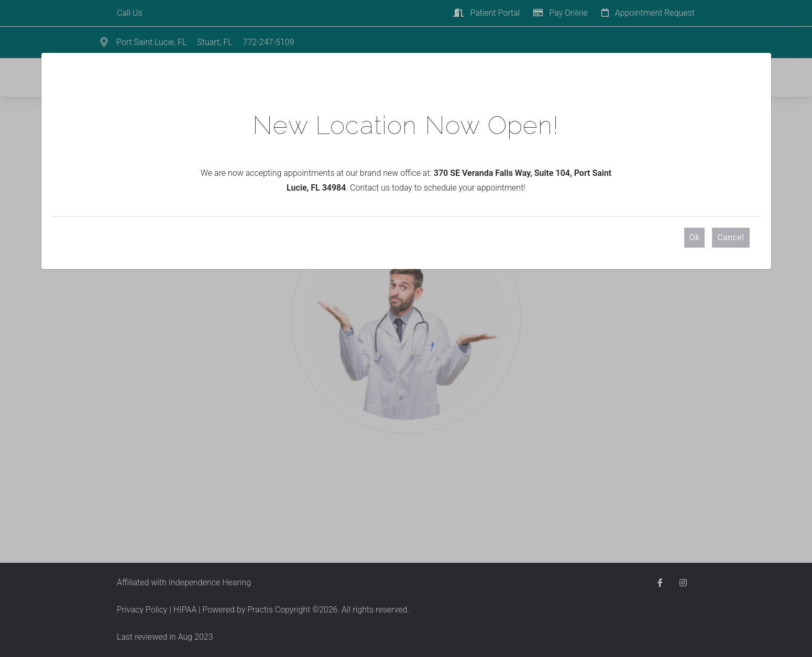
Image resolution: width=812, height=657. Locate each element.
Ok (695, 237)
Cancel (731, 237)
